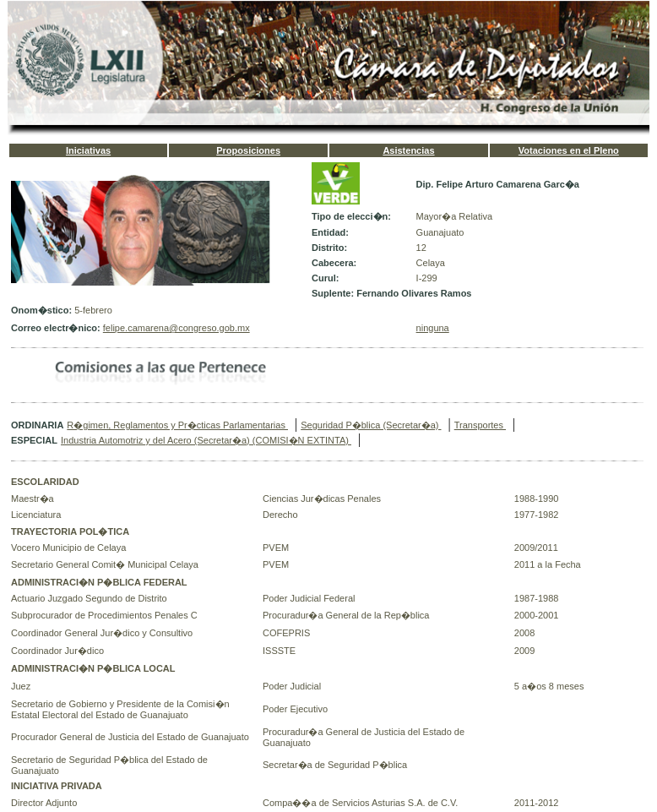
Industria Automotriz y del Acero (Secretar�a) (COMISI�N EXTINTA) (206, 440)
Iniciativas (88, 150)
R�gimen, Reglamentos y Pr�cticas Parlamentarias (177, 425)
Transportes (480, 425)
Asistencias (408, 150)
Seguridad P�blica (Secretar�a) (371, 425)
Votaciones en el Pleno (569, 150)
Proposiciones (248, 150)
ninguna (433, 328)
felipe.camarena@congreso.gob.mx (176, 328)
